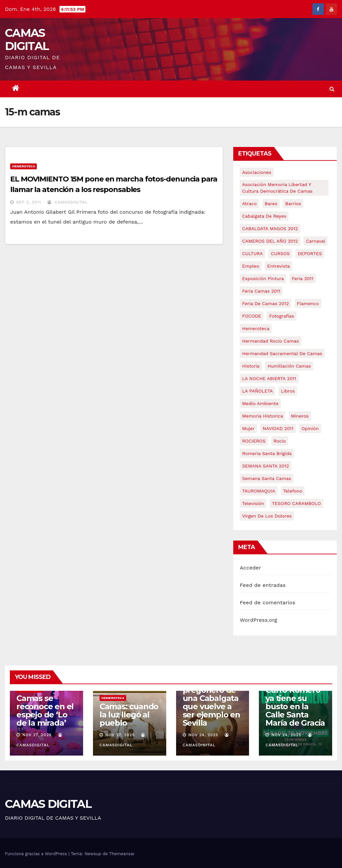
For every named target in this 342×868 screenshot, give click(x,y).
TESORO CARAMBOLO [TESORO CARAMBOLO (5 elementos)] (296, 503)
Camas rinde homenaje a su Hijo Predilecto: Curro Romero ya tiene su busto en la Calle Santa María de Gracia (295, 694)
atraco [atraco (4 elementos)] (249, 204)
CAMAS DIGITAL (27, 39)
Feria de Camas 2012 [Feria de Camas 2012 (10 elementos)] (265, 303)
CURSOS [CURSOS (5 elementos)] (280, 253)
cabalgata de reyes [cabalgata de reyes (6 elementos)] (264, 216)
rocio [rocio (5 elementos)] (280, 441)
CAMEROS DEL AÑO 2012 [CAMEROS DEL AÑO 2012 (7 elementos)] (270, 241)
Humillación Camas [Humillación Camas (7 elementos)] (289, 366)
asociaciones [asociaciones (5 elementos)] (257, 172)
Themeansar (122, 854)
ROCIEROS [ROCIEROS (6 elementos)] (254, 441)
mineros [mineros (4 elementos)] (300, 416)
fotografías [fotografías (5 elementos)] (282, 316)
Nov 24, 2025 (203, 735)
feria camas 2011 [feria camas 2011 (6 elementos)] (261, 291)
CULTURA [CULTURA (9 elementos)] (252, 253)
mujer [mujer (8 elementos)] (248, 428)
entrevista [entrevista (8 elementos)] (278, 266)
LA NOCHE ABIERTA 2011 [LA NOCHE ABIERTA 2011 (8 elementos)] (269, 378)
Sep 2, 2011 (29, 202)
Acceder (251, 568)
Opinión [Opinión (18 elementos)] (310, 428)
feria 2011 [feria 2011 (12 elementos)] (302, 278)
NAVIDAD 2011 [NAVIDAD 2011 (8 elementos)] (278, 428)
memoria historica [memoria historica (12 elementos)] (262, 416)
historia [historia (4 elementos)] (251, 366)
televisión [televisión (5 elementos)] (253, 503)
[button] (332, 89)
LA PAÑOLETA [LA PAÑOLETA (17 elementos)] (257, 391)
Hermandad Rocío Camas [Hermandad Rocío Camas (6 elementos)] (271, 341)
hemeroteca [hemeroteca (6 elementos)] (256, 328)
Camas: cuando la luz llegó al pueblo (129, 715)
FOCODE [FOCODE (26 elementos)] (252, 316)
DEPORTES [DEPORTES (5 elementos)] (310, 253)
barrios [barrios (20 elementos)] (293, 204)
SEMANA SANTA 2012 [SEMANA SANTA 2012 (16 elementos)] (265, 466)
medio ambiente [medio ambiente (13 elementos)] (260, 403)
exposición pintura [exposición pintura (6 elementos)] (263, 278)
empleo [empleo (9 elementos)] (251, 266)
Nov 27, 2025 (37, 735)
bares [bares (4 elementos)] (271, 204)
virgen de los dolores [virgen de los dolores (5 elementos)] (267, 516)
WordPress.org (259, 620)
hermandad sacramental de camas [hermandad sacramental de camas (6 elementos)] (282, 353)
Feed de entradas (263, 585)
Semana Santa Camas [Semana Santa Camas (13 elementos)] (267, 478)
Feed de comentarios (268, 603)
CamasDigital (67, 202)
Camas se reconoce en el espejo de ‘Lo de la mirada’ (45, 711)
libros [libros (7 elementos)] (288, 391)
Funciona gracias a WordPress (37, 854)
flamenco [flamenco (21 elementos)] (308, 303)
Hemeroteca (23, 166)
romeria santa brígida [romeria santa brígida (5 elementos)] (267, 453)
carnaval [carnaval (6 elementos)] (316, 241)
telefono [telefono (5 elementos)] (293, 491)
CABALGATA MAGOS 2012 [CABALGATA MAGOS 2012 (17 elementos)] (270, 229)
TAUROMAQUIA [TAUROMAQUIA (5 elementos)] (259, 491)
